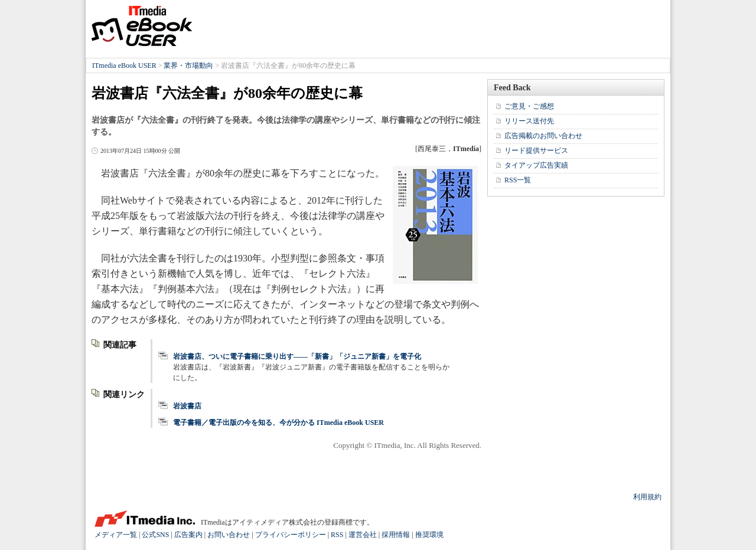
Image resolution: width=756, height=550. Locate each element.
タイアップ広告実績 (536, 165)
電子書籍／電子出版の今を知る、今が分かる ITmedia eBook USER (278, 423)
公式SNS (155, 535)
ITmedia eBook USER (142, 26)
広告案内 (188, 535)
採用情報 (396, 535)
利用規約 (647, 497)
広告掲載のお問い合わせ (543, 136)
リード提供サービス (536, 150)
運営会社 (363, 535)
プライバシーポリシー (291, 535)
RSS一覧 (518, 180)
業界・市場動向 (188, 66)
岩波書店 (187, 406)
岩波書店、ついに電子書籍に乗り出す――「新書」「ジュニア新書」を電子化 (297, 356)
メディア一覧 (116, 535)
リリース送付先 (529, 121)
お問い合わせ (229, 535)
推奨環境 (429, 535)
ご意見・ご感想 (529, 106)
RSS (337, 535)
